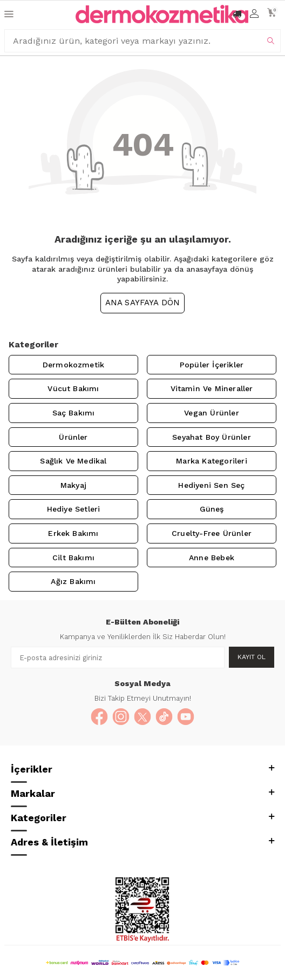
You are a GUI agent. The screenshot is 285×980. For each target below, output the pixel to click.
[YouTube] (186, 717)
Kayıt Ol (252, 657)
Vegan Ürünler (211, 413)
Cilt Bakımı (73, 558)
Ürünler (73, 437)
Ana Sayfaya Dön (143, 303)
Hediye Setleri (74, 509)
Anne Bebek (212, 558)
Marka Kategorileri (211, 461)
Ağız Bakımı (73, 581)
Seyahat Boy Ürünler (212, 437)
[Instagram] (121, 717)
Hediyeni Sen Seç (211, 485)
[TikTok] (164, 717)
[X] (142, 717)
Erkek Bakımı (73, 533)
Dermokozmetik (73, 365)
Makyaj (73, 485)
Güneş (212, 509)
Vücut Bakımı (73, 388)
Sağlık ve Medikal (73, 461)
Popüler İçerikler (212, 365)
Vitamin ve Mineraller (212, 388)
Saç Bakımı (74, 413)
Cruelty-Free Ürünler (212, 533)
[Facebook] (99, 717)
